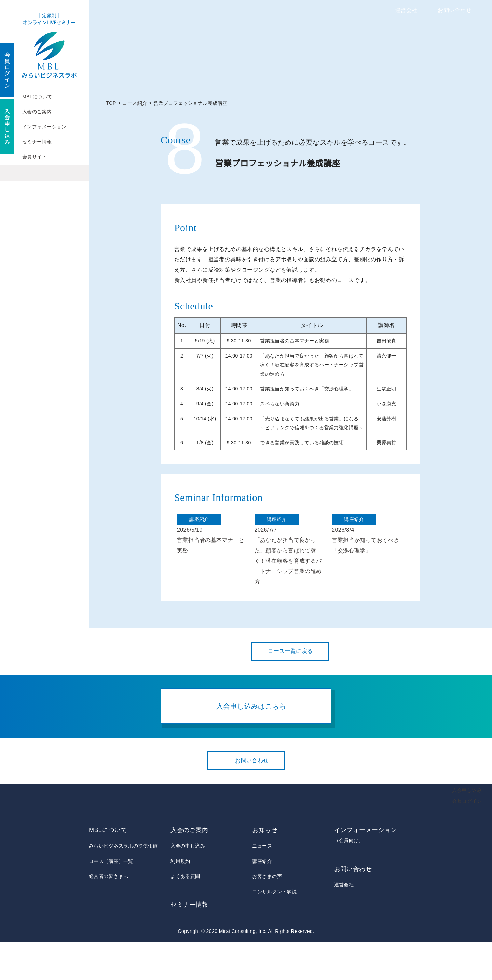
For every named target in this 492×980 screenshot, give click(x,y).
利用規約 (180, 898)
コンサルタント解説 (274, 929)
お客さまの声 (267, 914)
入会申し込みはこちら (251, 743)
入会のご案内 (37, 112)
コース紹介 (135, 103)
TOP (111, 103)
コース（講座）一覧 (111, 898)
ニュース (262, 883)
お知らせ (265, 868)
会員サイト (35, 157)
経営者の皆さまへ (108, 914)
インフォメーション (44, 127)
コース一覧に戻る (290, 689)
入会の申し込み (188, 883)
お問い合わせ (455, 10)
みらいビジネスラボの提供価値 (123, 883)
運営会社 (406, 10)
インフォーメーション (369, 873)
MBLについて (37, 97)
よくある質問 (185, 914)
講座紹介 (262, 898)
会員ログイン (467, 838)
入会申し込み (467, 828)
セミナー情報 (37, 142)
